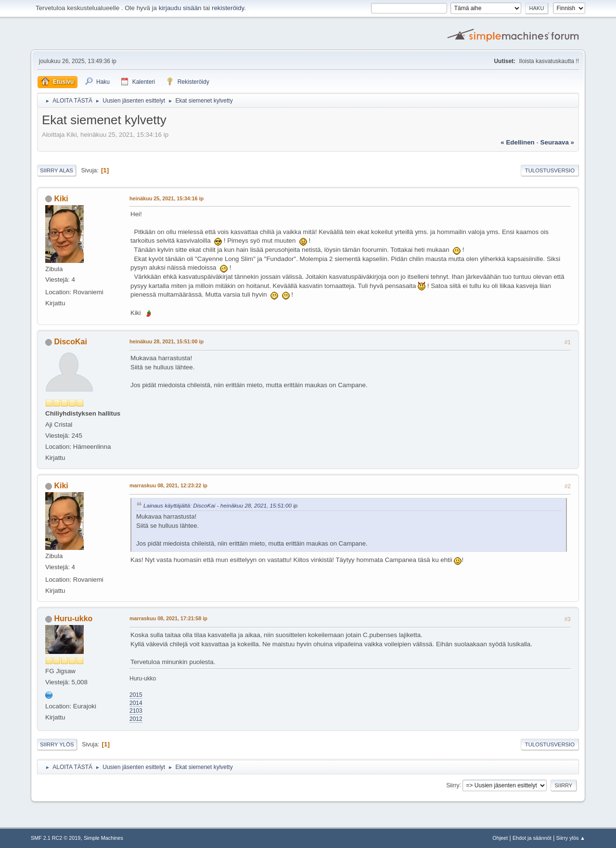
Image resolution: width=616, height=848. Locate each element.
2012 (136, 719)
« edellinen (517, 142)
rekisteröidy (228, 8)
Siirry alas (57, 170)
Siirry (453, 785)
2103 (136, 711)
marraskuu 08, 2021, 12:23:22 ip (168, 485)
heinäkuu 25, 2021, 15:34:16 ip (167, 198)
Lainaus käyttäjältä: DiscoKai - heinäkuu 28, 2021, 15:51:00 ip (220, 505)
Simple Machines (103, 838)
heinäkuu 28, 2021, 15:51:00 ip (167, 341)
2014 (136, 703)
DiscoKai (70, 342)
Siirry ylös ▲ (571, 838)
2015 (136, 695)
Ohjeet (500, 838)
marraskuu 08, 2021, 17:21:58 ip (168, 618)
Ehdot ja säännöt (532, 838)
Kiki (61, 199)
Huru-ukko (73, 619)
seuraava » (557, 142)
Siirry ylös (57, 744)
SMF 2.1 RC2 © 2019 (56, 838)
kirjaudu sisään (180, 8)
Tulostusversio (550, 170)
